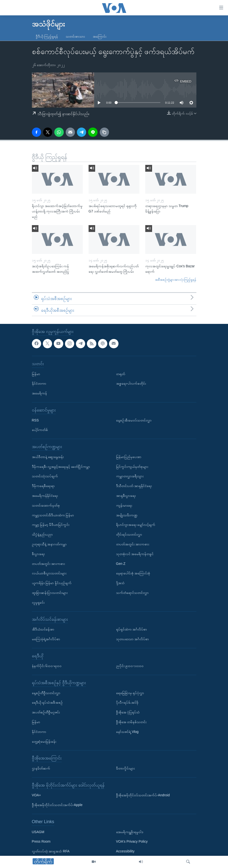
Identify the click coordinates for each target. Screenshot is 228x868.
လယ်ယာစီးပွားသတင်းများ (49, 573)
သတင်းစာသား (75, 36)
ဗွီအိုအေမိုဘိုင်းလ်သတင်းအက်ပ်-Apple (57, 805)
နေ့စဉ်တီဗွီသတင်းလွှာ (46, 693)
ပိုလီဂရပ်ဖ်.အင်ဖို (127, 703)
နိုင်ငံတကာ (39, 384)
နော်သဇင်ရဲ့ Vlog (127, 732)
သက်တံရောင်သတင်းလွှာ (132, 593)
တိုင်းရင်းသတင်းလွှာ (129, 534)
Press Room (41, 842)
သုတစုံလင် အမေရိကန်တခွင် (135, 554)
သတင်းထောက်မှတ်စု (46, 505)
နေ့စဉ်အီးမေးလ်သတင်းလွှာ (134, 420)
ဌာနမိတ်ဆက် (41, 768)
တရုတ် (121, 374)
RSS (35, 420)
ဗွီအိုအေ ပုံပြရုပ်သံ (128, 712)
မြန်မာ (36, 374)
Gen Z (121, 564)
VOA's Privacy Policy (132, 842)
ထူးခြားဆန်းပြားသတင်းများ (50, 593)
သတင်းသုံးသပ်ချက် (45, 476)
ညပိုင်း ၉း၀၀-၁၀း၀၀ (130, 666)
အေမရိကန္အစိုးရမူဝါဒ (130, 832)
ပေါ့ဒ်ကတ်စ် (40, 430)
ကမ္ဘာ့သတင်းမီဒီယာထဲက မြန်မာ (53, 515)
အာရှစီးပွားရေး (126, 496)
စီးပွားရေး (38, 554)
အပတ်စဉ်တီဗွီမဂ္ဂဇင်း (46, 712)
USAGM (38, 832)
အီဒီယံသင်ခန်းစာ (43, 629)
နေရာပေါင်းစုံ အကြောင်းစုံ (133, 573)
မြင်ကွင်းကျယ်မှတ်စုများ (132, 467)
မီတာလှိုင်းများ (125, 768)
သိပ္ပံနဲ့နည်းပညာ (42, 534)
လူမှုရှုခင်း (38, 602)
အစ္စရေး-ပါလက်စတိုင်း (131, 384)
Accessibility (125, 851)
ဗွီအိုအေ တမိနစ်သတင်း (131, 722)
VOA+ (36, 795)
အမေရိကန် (39, 393)
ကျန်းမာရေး (124, 505)
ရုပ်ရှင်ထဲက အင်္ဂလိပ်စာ (132, 629)
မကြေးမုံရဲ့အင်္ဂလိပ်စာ (46, 639)
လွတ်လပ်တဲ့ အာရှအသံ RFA (51, 851)
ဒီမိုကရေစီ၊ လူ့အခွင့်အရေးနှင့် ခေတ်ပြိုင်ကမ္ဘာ (61, 467)
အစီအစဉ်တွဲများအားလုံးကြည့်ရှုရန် (176, 280)
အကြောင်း (100, 36)
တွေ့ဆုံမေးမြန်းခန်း (44, 741)
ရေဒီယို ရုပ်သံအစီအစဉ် (47, 703)
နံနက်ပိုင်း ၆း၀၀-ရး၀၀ (47, 666)
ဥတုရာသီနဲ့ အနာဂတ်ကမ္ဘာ (49, 544)
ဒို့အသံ (120, 583)
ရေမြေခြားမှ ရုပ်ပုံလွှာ (130, 693)
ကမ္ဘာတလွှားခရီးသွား (130, 476)
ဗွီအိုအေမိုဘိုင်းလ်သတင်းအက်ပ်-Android (143, 795)
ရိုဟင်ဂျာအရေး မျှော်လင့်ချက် (136, 525)
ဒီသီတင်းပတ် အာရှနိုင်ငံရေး (134, 486)
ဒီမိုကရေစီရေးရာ (43, 486)
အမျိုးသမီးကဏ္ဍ (127, 515)
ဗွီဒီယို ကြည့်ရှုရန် (47, 36)
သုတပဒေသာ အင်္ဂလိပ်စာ (133, 639)
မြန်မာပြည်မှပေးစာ (129, 457)
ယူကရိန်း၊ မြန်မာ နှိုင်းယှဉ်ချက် (52, 583)
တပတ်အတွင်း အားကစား (49, 564)
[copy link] (104, 132)
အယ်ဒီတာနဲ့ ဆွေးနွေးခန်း (48, 457)
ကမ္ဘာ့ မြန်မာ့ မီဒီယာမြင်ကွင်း (51, 525)
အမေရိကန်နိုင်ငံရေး (45, 496)
